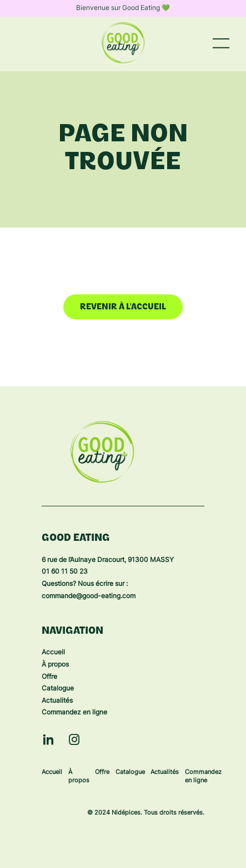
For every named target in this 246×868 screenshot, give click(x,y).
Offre (49, 677)
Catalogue (58, 689)
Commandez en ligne (74, 713)
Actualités (57, 701)
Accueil (53, 653)
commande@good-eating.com (89, 596)
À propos (55, 665)
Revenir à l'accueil (123, 307)
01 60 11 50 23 (65, 572)
